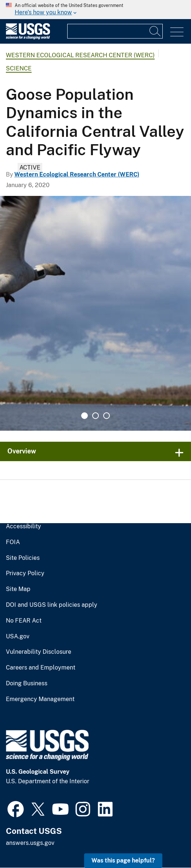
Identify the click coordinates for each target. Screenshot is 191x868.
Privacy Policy (25, 573)
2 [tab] (95, 416)
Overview (22, 451)
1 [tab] (84, 416)
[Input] (115, 31)
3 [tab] (107, 416)
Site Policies (23, 558)
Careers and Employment (41, 668)
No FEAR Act (24, 621)
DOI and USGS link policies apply (52, 605)
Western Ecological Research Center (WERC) (80, 55)
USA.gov (18, 637)
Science (19, 68)
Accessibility (24, 526)
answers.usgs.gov (30, 843)
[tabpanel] (95, 313)
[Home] (28, 38)
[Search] (155, 31)
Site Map (18, 589)
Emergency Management (40, 699)
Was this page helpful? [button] (123, 860)
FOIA (13, 542)
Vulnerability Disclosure (39, 652)
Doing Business (27, 683)
